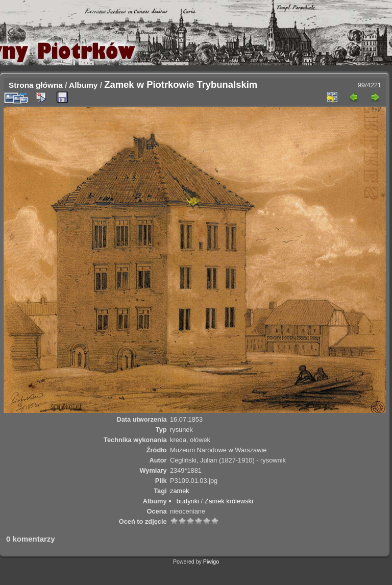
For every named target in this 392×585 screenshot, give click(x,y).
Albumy (83, 85)
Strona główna (36, 85)
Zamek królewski (229, 501)
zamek (180, 491)
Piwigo (211, 562)
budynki (188, 501)
